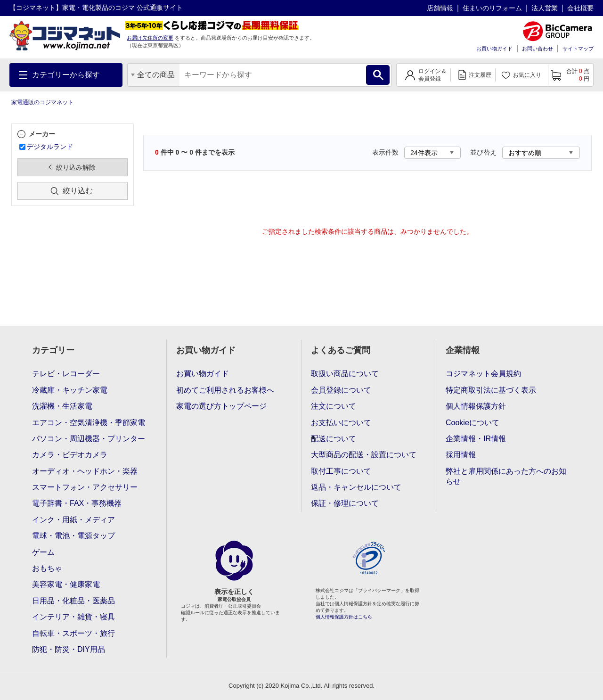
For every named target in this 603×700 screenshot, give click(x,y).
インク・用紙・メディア (73, 520)
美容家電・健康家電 (66, 584)
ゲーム (43, 552)
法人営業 (545, 8)
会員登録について (341, 390)
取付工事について (341, 471)
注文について (334, 406)
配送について (334, 439)
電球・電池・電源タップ (73, 536)
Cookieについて (473, 423)
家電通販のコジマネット (42, 102)
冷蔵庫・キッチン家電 (70, 390)
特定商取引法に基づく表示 (491, 390)
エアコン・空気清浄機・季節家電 (89, 423)
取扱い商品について (345, 374)
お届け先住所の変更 (150, 38)
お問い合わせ (538, 49)
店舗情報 (440, 8)
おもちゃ (47, 568)
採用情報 (461, 455)
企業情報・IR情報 (476, 439)
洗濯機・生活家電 (62, 406)
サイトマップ (578, 49)
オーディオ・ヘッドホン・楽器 (85, 471)
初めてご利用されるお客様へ (225, 390)
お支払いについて (341, 423)
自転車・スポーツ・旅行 (73, 633)
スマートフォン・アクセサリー (85, 487)
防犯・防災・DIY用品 (69, 649)
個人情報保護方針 (476, 406)
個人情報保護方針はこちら (344, 617)
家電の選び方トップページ (221, 406)
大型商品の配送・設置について (364, 455)
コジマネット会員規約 (483, 374)
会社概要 (580, 8)
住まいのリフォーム (492, 8)
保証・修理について (345, 503)
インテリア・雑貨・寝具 (73, 617)
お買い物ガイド (494, 49)
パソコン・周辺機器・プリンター (89, 439)
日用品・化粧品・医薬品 (73, 601)
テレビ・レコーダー (66, 374)
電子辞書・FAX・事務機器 (77, 503)
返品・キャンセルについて (356, 487)
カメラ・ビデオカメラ (70, 455)
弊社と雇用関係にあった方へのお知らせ (506, 476)
